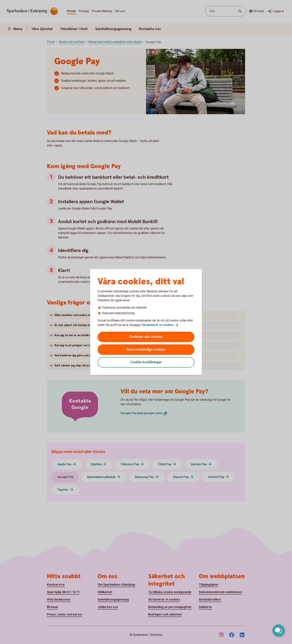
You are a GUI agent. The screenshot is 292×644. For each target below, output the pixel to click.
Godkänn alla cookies (146, 337)
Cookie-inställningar (146, 362)
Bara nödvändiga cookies (146, 350)
